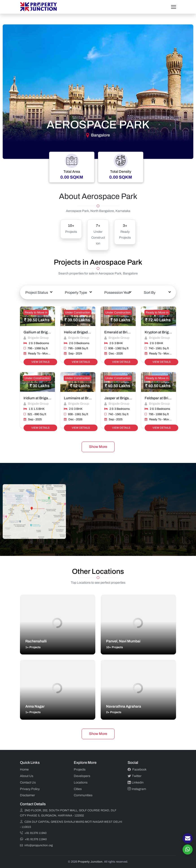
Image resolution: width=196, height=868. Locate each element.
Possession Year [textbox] (117, 293)
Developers (82, 776)
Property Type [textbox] (76, 293)
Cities (78, 789)
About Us (27, 776)
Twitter (135, 776)
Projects (80, 769)
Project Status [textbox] (37, 293)
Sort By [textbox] (150, 293)
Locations (81, 782)
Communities (83, 795)
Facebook (137, 769)
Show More (98, 447)
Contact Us (28, 782)
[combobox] (39, 292)
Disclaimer (27, 795)
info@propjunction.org (36, 845)
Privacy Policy (30, 789)
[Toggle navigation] (174, 7)
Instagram (137, 789)
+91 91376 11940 (33, 833)
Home (24, 769)
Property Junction (90, 862)
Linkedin (136, 782)
